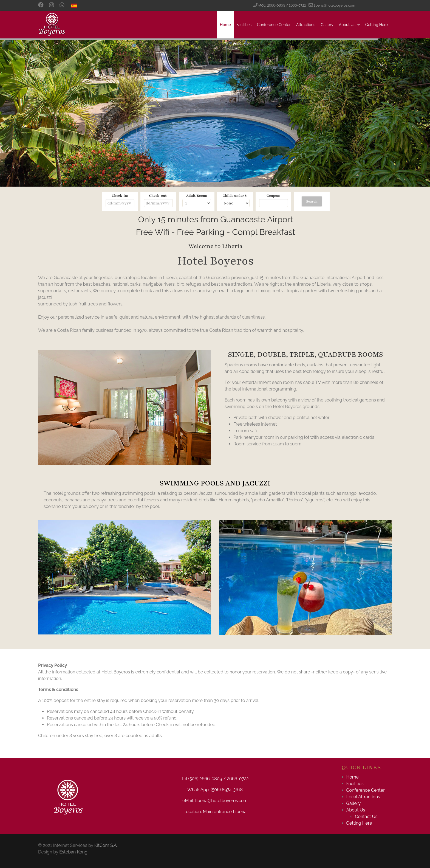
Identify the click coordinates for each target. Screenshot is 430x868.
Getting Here (377, 25)
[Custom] (62, 5)
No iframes (215, 229)
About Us (347, 25)
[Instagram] (52, 5)
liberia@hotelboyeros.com (335, 5)
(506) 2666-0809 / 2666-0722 (282, 5)
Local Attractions (363, 797)
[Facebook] (41, 5)
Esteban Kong (73, 852)
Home (225, 25)
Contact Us (366, 817)
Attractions (306, 25)
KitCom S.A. (106, 845)
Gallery (327, 25)
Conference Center (274, 25)
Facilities (244, 25)
